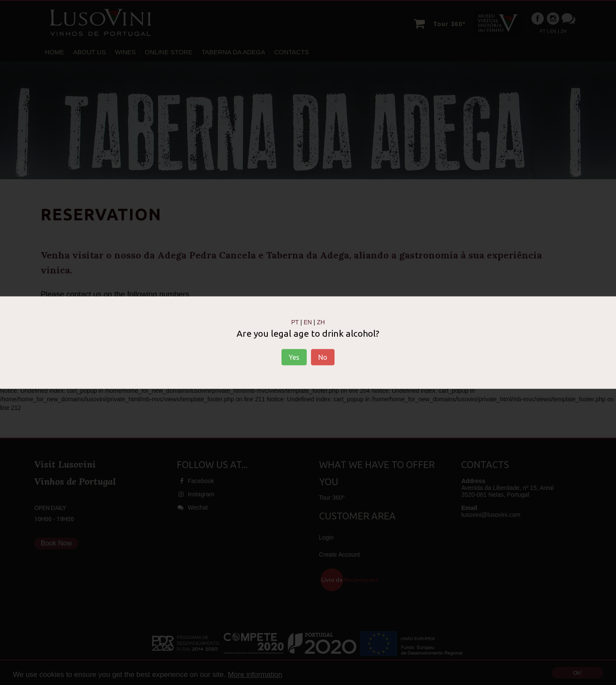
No (323, 357)
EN (308, 322)
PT (295, 322)
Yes (294, 357)
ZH (321, 322)
